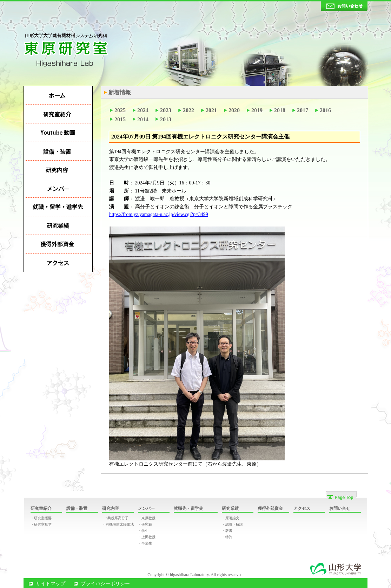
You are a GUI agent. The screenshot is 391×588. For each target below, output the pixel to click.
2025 (120, 110)
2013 (166, 119)
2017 (303, 110)
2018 (280, 110)
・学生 (143, 531)
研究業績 (230, 508)
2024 (143, 110)
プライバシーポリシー (105, 584)
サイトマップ (51, 584)
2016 (325, 110)
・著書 (227, 531)
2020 (234, 110)
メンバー (146, 508)
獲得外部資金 (270, 508)
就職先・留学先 (188, 508)
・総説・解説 (232, 524)
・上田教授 (147, 537)
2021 (211, 110)
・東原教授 (147, 518)
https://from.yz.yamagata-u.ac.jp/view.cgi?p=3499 (159, 214)
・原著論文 (231, 518)
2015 (120, 119)
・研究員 (145, 524)
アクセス (302, 508)
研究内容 (111, 508)
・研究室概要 (41, 518)
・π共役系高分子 (115, 518)
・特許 (227, 537)
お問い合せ (340, 508)
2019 (257, 110)
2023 (166, 110)
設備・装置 (77, 508)
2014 (143, 119)
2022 (188, 110)
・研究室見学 (41, 524)
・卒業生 (145, 543)
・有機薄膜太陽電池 (118, 524)
